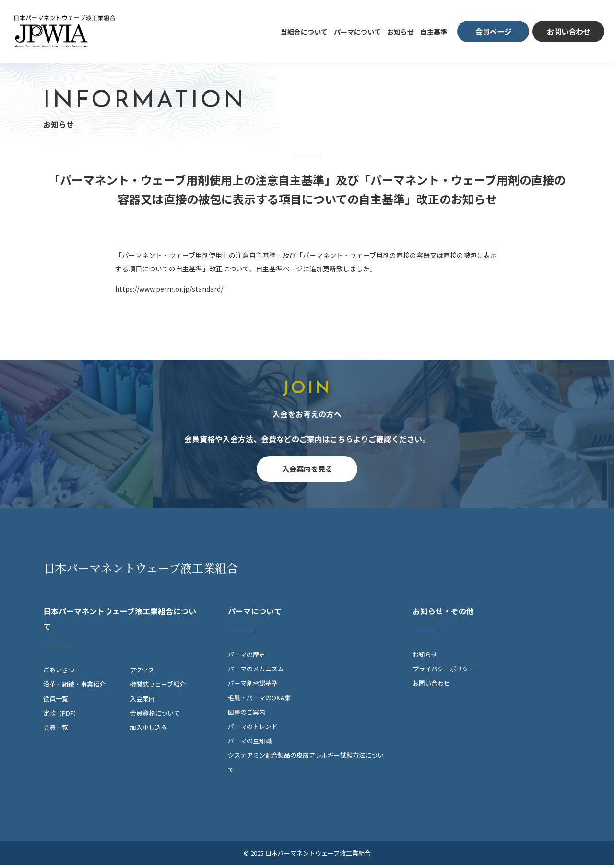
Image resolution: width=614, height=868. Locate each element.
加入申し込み (149, 730)
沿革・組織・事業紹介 (74, 687)
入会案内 (142, 701)
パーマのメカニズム (256, 672)
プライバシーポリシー (444, 672)
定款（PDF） (61, 716)
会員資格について (155, 716)
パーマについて (357, 32)
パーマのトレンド (253, 729)
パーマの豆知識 (250, 744)
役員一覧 (56, 701)
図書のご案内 (247, 715)
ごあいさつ (59, 673)
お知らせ (401, 32)
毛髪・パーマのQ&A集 (259, 700)
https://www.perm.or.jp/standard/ (169, 289)
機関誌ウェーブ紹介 (158, 687)
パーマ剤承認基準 (253, 686)
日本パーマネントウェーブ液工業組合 (141, 570)
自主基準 (434, 32)
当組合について (304, 32)
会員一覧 (56, 730)
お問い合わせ (431, 686)
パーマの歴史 (247, 657)
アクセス (142, 673)
